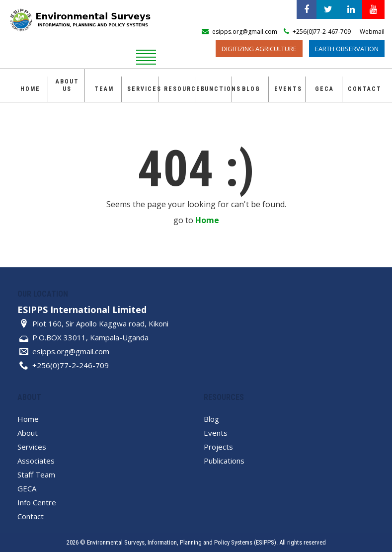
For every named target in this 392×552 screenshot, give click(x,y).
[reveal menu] (146, 56)
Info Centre (37, 502)
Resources (179, 89)
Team (104, 89)
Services (143, 89)
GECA (324, 89)
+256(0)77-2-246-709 (71, 365)
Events (288, 89)
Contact (363, 89)
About (28, 433)
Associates (36, 461)
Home (30, 89)
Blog (251, 89)
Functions (216, 89)
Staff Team (36, 474)
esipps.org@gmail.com (71, 351)
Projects (218, 447)
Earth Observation (347, 49)
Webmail (372, 32)
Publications (224, 461)
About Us (67, 85)
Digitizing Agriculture (259, 49)
